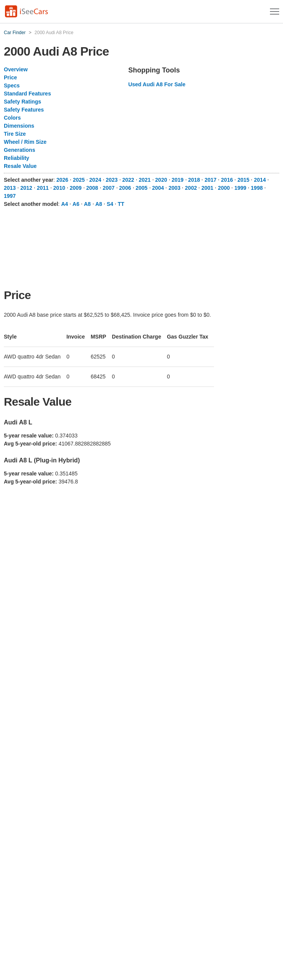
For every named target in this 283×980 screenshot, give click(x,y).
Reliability (16, 158)
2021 (145, 180)
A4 (64, 204)
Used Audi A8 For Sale (157, 84)
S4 (110, 204)
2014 (260, 180)
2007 (109, 188)
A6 (76, 204)
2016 (227, 180)
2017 (210, 180)
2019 (178, 180)
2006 (125, 188)
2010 (59, 188)
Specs (12, 86)
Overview (16, 69)
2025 (79, 180)
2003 (174, 188)
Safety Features (24, 110)
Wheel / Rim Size (25, 142)
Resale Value (20, 166)
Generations (20, 150)
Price (10, 77)
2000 (224, 188)
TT (121, 204)
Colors (12, 118)
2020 (161, 180)
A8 (87, 204)
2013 (10, 188)
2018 (194, 180)
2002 (191, 188)
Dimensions (19, 126)
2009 (76, 188)
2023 (112, 180)
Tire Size (15, 134)
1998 (257, 188)
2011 (43, 188)
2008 (92, 188)
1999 (240, 188)
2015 (243, 180)
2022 (128, 180)
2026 (62, 180)
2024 (95, 180)
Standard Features (27, 94)
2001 (207, 188)
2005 (142, 188)
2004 (158, 188)
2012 (26, 188)
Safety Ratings (22, 102)
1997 (10, 196)
